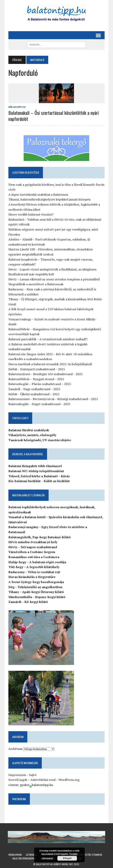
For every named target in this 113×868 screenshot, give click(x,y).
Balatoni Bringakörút (24, 858)
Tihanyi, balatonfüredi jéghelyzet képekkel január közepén (49, 199)
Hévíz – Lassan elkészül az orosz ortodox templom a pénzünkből (54, 279)
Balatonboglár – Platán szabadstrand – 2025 (40, 384)
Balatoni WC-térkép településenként (36, 471)
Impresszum (17, 775)
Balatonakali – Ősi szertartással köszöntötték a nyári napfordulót (54, 116)
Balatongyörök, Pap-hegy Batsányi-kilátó (40, 537)
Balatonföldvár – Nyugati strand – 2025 (36, 379)
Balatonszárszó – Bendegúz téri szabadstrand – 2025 (46, 374)
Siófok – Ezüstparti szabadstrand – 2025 (37, 369)
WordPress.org (69, 780)
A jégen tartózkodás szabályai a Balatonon (38, 194)
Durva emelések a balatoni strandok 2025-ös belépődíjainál (50, 364)
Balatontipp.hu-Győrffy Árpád (52, 864)
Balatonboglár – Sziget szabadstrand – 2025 (39, 404)
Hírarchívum (17, 107)
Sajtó (33, 775)
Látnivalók (31, 855)
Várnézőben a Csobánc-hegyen (32, 552)
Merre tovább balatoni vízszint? (31, 214)
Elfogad (67, 858)
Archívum (15, 749)
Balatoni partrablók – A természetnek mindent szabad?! (48, 339)
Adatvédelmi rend (43, 780)
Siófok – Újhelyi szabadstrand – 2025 (34, 394)
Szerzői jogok (18, 780)
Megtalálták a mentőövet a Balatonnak (36, 284)
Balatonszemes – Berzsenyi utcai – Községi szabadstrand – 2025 (53, 399)
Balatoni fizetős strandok (88, 855)
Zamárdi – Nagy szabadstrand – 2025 (34, 389)
